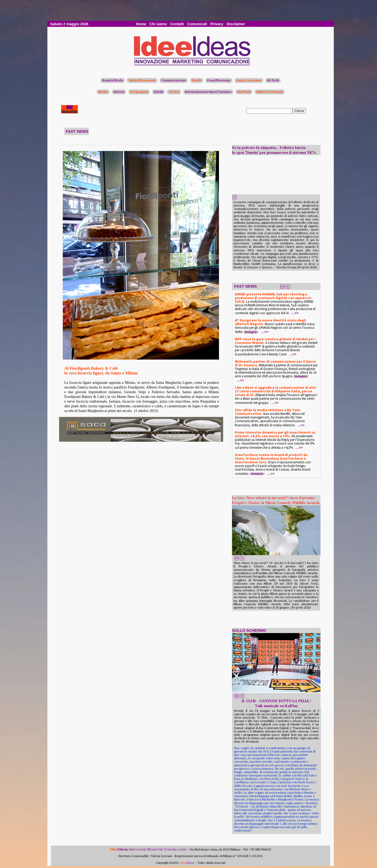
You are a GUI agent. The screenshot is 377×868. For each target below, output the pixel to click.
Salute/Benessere (142, 80)
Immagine (251, 332)
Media (103, 92)
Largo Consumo (249, 80)
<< (282, 287)
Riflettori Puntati (270, 92)
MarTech (244, 92)
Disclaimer (236, 24)
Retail (158, 92)
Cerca (299, 111)
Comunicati (197, 24)
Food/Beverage (219, 80)
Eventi (197, 80)
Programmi (139, 92)
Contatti (177, 24)
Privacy (217, 24)
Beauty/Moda (113, 80)
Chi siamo (158, 24)
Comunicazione (174, 80)
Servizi (174, 92)
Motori (119, 92)
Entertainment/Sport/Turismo (208, 92)
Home (141, 24)
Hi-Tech (273, 80)
